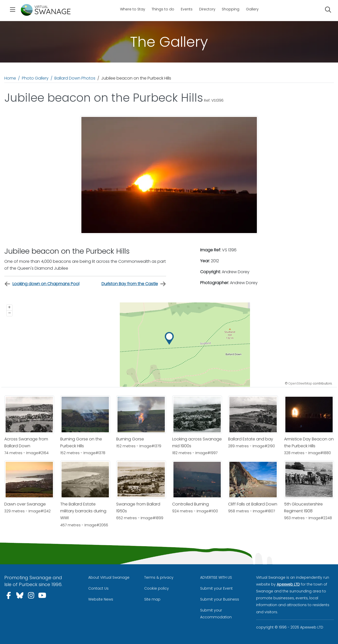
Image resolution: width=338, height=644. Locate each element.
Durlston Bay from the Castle (134, 284)
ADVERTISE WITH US (216, 577)
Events (187, 9)
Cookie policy (157, 588)
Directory (207, 9)
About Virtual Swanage (109, 577)
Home (10, 78)
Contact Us (98, 588)
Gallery (252, 9)
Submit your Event (216, 588)
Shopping (231, 9)
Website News (101, 599)
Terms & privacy (159, 577)
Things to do (163, 9)
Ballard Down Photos (75, 78)
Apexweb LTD (288, 584)
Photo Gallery (35, 78)
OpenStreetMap (300, 383)
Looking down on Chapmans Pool (42, 284)
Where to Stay (133, 9)
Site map (152, 599)
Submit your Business (220, 599)
